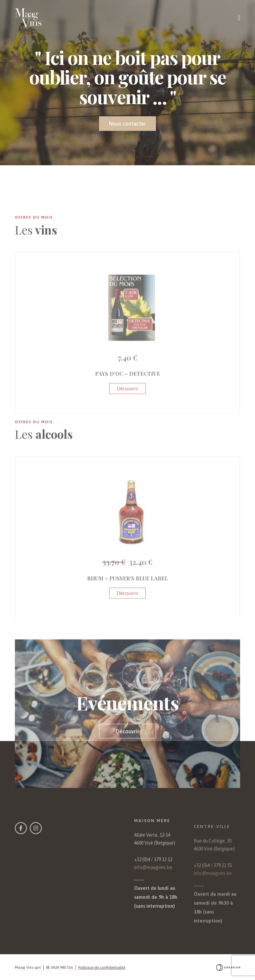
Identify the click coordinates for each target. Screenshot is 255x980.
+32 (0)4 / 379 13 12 (153, 878)
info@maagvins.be (153, 886)
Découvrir (127, 421)
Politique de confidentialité (102, 967)
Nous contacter (127, 124)
